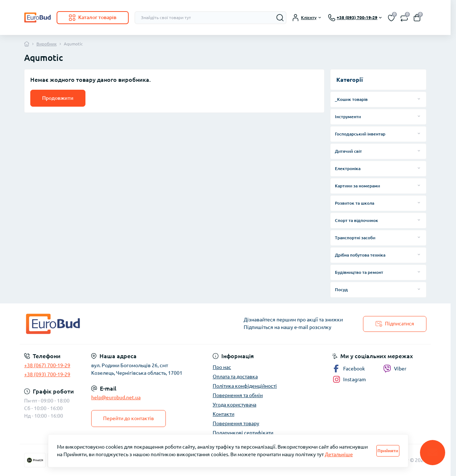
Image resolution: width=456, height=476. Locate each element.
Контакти (223, 414)
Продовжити (58, 98)
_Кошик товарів (351, 99)
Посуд (341, 290)
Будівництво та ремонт (359, 272)
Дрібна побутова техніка (360, 255)
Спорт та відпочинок (357, 220)
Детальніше (339, 454)
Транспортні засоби (355, 238)
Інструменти (348, 117)
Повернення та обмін (238, 395)
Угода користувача (234, 405)
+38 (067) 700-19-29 (47, 365)
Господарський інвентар (360, 134)
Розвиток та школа (355, 203)
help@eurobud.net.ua (116, 397)
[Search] (280, 18)
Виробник (47, 44)
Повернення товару (236, 423)
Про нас (222, 367)
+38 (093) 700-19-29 (47, 374)
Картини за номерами (357, 186)
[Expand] (419, 99)
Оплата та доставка (235, 377)
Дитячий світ (348, 151)
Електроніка (348, 168)
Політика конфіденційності (245, 386)
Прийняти (388, 451)
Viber (395, 369)
